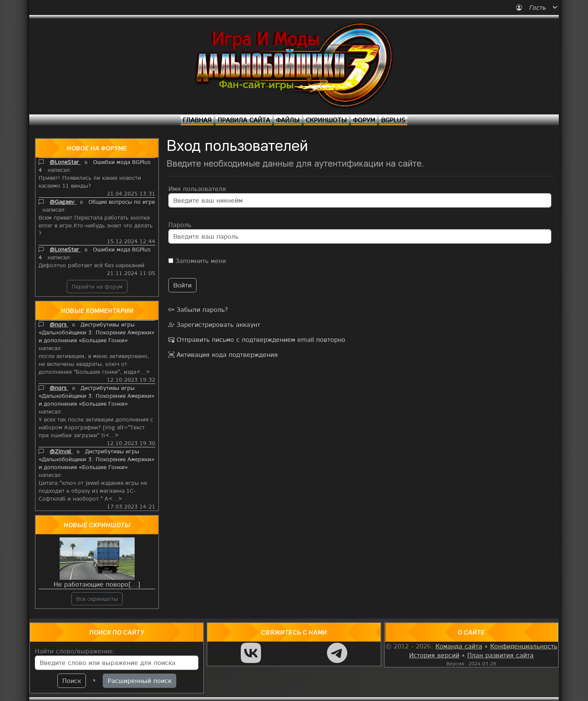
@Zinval (61, 451)
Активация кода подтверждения (223, 354)
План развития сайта (500, 655)
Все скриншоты (97, 599)
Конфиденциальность (524, 646)
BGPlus (393, 120)
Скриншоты (326, 120)
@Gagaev (63, 202)
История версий (434, 655)
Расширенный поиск (139, 681)
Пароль (180, 225)
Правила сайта (244, 120)
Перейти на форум (97, 286)
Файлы (288, 120)
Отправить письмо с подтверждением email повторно (257, 339)
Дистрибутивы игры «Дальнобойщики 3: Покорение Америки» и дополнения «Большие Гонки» (97, 332)
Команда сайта (459, 646)
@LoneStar (65, 162)
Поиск (72, 681)
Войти (182, 285)
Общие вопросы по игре (122, 202)
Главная (197, 120)
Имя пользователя (197, 189)
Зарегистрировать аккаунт (214, 324)
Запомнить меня (197, 261)
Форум (364, 120)
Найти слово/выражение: (75, 651)
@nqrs (59, 324)
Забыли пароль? (198, 309)
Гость (532, 7)
